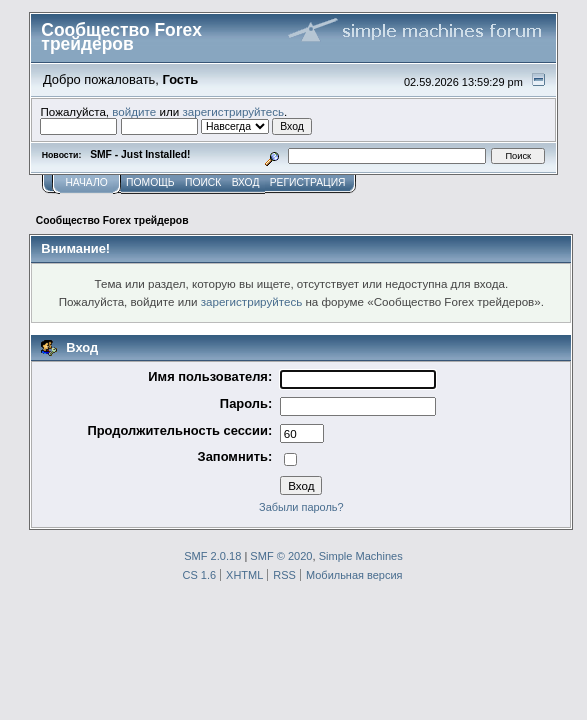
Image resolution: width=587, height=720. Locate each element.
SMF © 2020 (281, 556)
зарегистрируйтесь (233, 111)
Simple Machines (361, 556)
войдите (134, 111)
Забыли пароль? (301, 507)
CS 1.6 (200, 575)
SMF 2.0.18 (212, 556)
